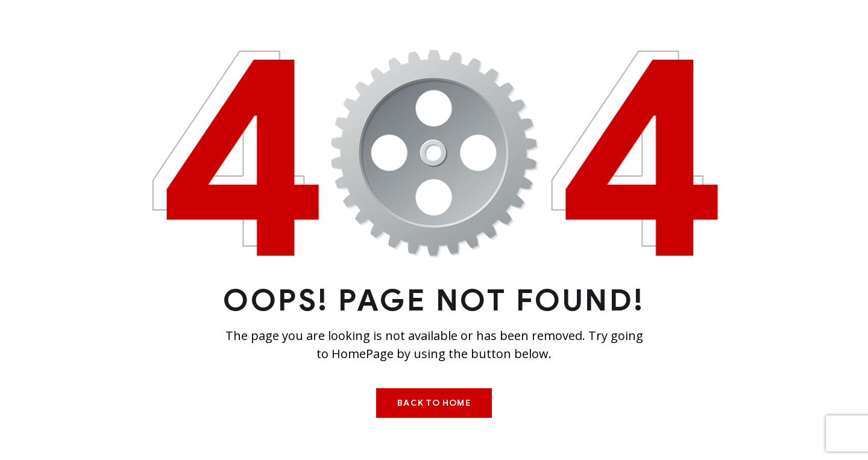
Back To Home (434, 403)
